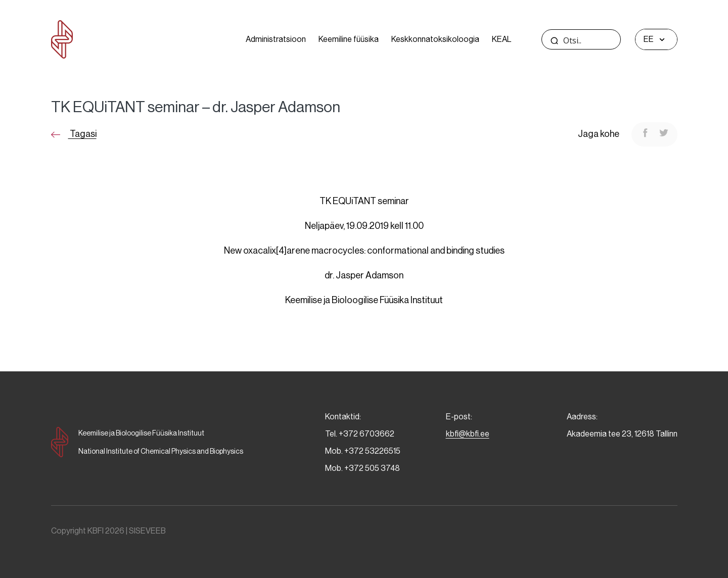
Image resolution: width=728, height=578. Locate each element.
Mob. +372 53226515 (363, 451)
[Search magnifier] (555, 40)
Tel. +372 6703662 (360, 434)
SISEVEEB (147, 531)
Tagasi (74, 134)
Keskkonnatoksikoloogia (435, 39)
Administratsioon (276, 39)
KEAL (502, 39)
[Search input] (600, 41)
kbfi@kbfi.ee (468, 434)
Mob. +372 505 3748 (362, 468)
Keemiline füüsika (349, 39)
